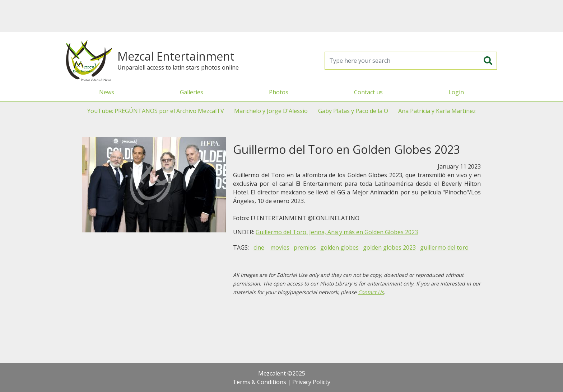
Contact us (368, 92)
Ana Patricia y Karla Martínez (437, 111)
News (107, 92)
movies (280, 247)
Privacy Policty (311, 382)
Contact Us (371, 292)
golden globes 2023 (389, 247)
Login (456, 92)
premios (305, 247)
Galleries (192, 92)
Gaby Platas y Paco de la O (353, 111)
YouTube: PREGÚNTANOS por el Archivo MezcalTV (156, 111)
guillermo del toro (444, 247)
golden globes (339, 247)
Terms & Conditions (259, 382)
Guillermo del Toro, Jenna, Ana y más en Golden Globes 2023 (337, 232)
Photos (279, 92)
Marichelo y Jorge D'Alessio (271, 111)
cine (259, 247)
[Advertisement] (281, 16)
